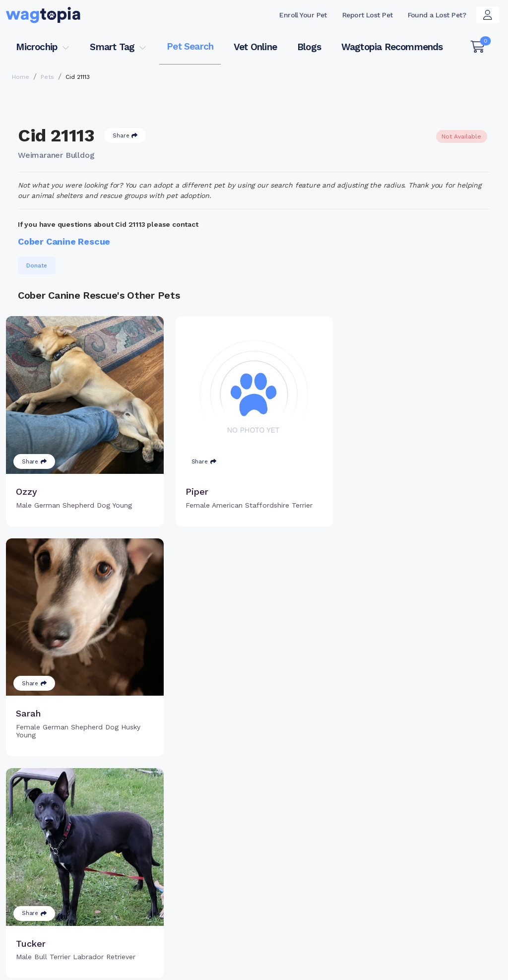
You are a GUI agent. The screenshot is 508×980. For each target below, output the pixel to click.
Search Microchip (206, 877)
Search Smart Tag (321, 850)
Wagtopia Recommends (392, 47)
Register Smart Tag (323, 834)
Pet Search (190, 46)
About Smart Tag (319, 866)
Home (21, 77)
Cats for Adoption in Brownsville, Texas (72, 928)
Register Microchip (209, 861)
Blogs (309, 47)
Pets (47, 77)
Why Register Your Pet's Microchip (218, 840)
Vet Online (255, 47)
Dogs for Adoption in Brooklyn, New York (387, 928)
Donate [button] (37, 265)
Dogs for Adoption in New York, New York (75, 943)
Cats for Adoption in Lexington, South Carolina (228, 928)
